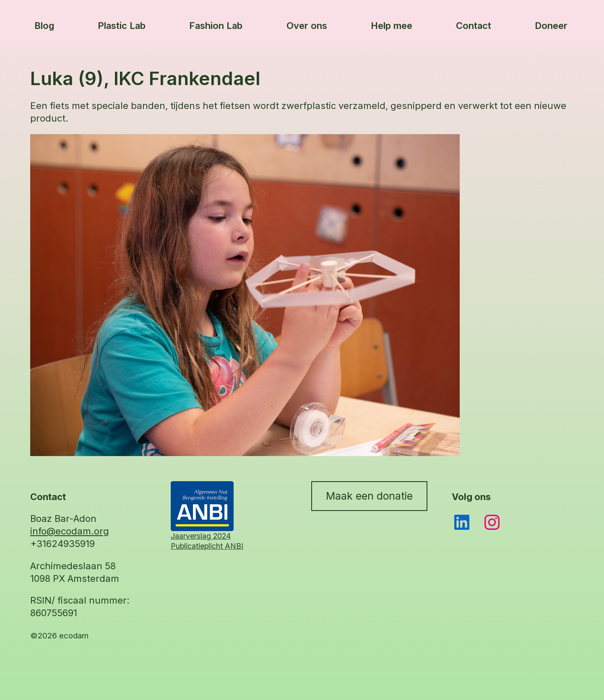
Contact (474, 26)
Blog (44, 26)
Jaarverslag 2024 (201, 536)
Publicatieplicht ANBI (207, 546)
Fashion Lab (216, 26)
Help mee (392, 26)
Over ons (307, 26)
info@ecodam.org (70, 531)
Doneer (551, 26)
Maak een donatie (369, 496)
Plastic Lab (122, 26)
